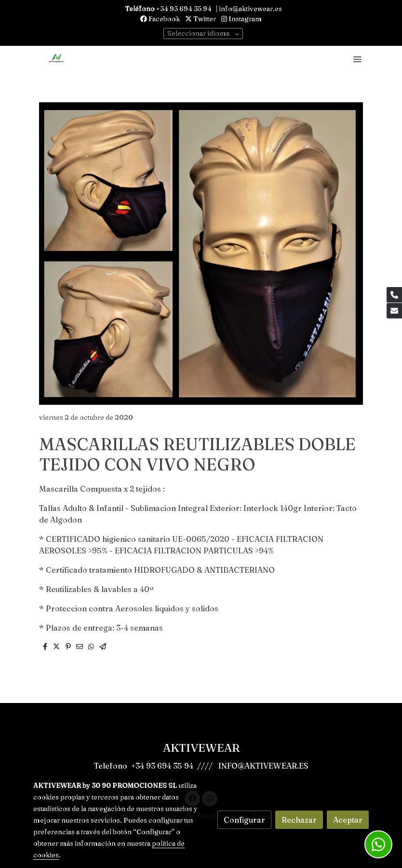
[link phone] (394, 295)
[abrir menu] (357, 59)
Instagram (241, 19)
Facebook (160, 19)
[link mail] (394, 311)
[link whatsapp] (378, 844)
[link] (56, 59)
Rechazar (299, 820)
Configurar (244, 820)
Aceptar (348, 820)
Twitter (201, 19)
